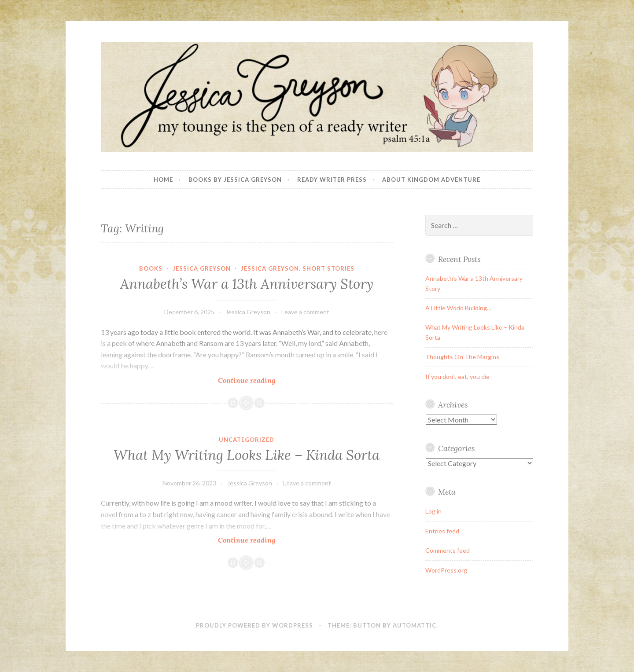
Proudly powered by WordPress (254, 625)
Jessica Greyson (202, 268)
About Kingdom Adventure (431, 180)
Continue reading (267, 380)
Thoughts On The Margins (462, 357)
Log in (433, 511)
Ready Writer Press (332, 180)
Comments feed (448, 550)
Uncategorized (247, 440)
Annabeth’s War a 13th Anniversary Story (247, 284)
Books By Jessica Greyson (235, 180)
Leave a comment (305, 312)
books (151, 268)
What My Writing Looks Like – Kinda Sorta (247, 455)
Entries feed (442, 531)
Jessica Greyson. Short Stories (298, 268)
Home (163, 180)
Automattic (415, 625)
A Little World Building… (458, 308)
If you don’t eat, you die (457, 376)
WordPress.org (446, 570)
